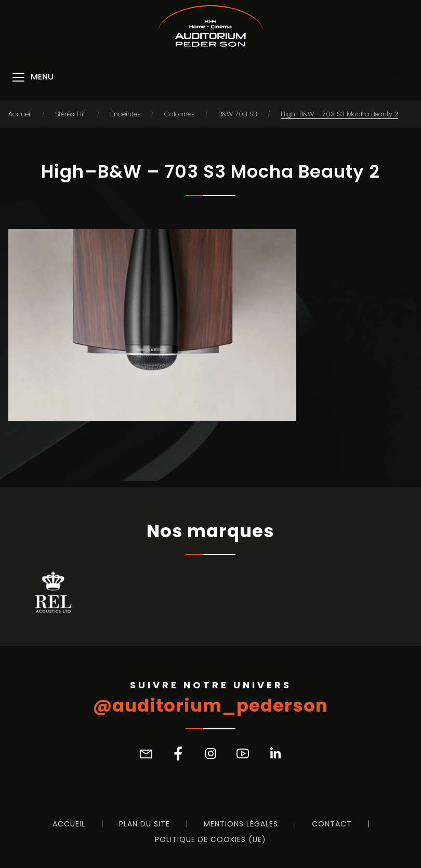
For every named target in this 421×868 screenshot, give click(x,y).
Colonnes (180, 114)
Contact (332, 824)
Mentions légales (241, 824)
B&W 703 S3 (238, 114)
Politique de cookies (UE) (210, 839)
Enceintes (126, 114)
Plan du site (144, 824)
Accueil (20, 114)
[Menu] (32, 77)
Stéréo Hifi (71, 114)
